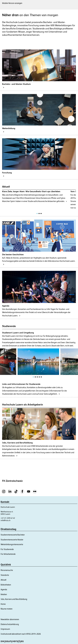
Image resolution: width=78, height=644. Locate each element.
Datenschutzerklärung (10, 624)
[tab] (37, 213)
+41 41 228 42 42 (8, 518)
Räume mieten (7, 609)
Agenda (4, 589)
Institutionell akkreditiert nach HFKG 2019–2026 (21, 634)
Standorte (5, 575)
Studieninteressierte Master (12, 540)
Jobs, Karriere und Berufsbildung (14, 599)
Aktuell (3, 580)
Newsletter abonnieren (10, 619)
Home (3, 604)
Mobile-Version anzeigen (12, 3)
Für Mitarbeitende (8, 554)
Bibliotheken (6, 585)
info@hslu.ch (6, 520)
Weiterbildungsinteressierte (12, 544)
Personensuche (7, 570)
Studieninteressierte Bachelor (13, 535)
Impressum (5, 629)
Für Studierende (7, 549)
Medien (4, 594)
